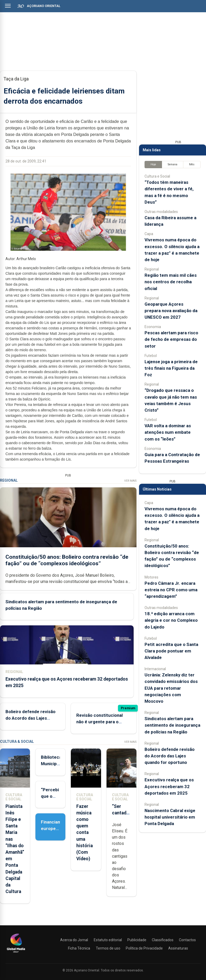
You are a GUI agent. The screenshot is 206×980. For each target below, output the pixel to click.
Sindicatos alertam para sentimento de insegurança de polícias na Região (172, 725)
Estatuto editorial (108, 940)
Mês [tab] (192, 164)
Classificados (163, 940)
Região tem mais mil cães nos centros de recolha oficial (171, 282)
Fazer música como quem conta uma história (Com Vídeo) (85, 833)
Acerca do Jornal (74, 940)
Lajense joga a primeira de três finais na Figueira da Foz (171, 368)
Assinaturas (178, 948)
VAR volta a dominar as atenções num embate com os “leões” (168, 432)
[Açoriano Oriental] (16, 953)
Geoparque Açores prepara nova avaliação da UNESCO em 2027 (171, 311)
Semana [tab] (173, 164)
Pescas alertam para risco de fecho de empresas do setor (171, 339)
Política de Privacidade (144, 948)
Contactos (187, 940)
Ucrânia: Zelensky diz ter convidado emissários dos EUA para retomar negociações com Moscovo (171, 688)
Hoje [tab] (153, 164)
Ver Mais (130, 481)
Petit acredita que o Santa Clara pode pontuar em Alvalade (171, 651)
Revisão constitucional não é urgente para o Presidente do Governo (100, 722)
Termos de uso (108, 948)
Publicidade (137, 940)
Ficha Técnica (79, 948)
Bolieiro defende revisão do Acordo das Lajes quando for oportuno (30, 718)
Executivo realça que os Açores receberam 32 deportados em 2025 (169, 786)
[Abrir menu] (8, 6)
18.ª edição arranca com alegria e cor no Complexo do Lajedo (171, 620)
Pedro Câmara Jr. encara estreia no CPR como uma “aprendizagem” (171, 590)
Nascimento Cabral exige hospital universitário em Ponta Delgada (170, 817)
